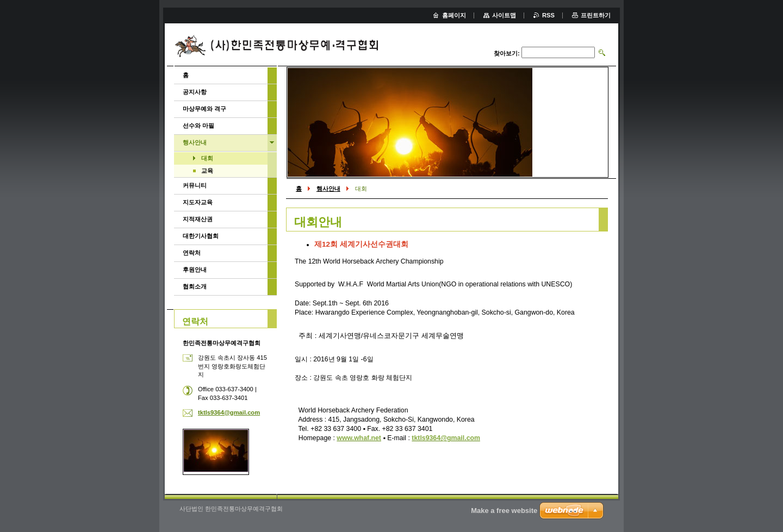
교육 (207, 171)
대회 (207, 158)
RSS (548, 15)
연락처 (192, 253)
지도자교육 (198, 202)
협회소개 (195, 286)
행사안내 (328, 189)
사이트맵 (504, 15)
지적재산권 (198, 219)
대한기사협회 (201, 236)
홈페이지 (454, 15)
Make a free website (504, 511)
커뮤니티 (195, 185)
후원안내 (195, 270)
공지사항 (195, 92)
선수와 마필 (198, 126)
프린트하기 (596, 15)
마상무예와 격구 (204, 109)
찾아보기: (507, 53)
